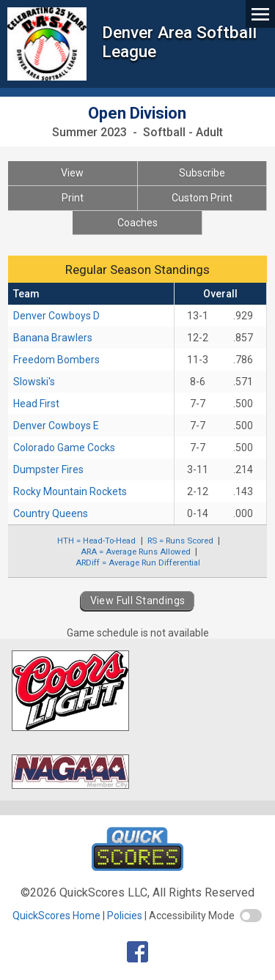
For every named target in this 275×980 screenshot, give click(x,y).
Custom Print (202, 198)
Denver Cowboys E (56, 426)
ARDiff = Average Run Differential (138, 563)
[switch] (251, 916)
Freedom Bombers (56, 360)
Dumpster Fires (48, 469)
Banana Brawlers (53, 338)
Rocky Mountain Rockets (70, 491)
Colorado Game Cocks (64, 448)
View (72, 173)
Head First (36, 404)
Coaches (137, 223)
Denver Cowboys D (56, 316)
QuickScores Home (56, 916)
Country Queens (51, 513)
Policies (125, 916)
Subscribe (202, 173)
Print (73, 198)
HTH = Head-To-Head (96, 541)
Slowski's (34, 382)
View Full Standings (138, 601)
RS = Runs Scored (180, 541)
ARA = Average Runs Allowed (136, 552)
